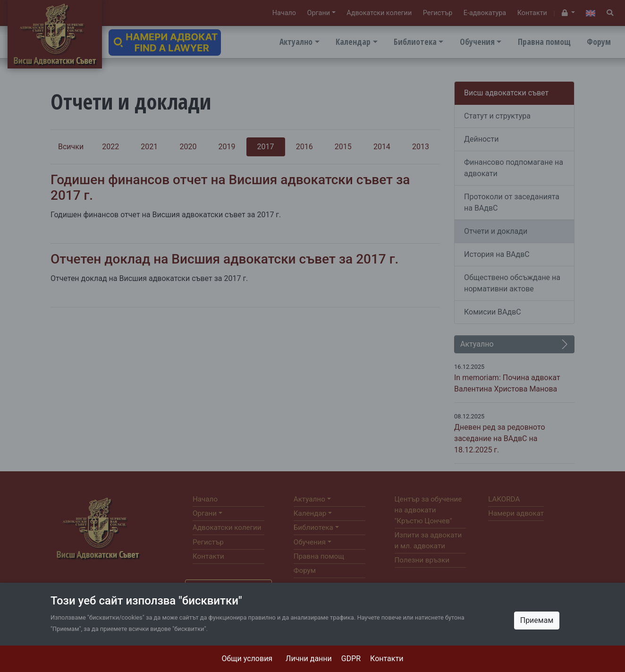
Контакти (387, 659)
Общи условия (247, 659)
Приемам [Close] (537, 620)
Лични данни (309, 659)
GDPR (351, 659)
